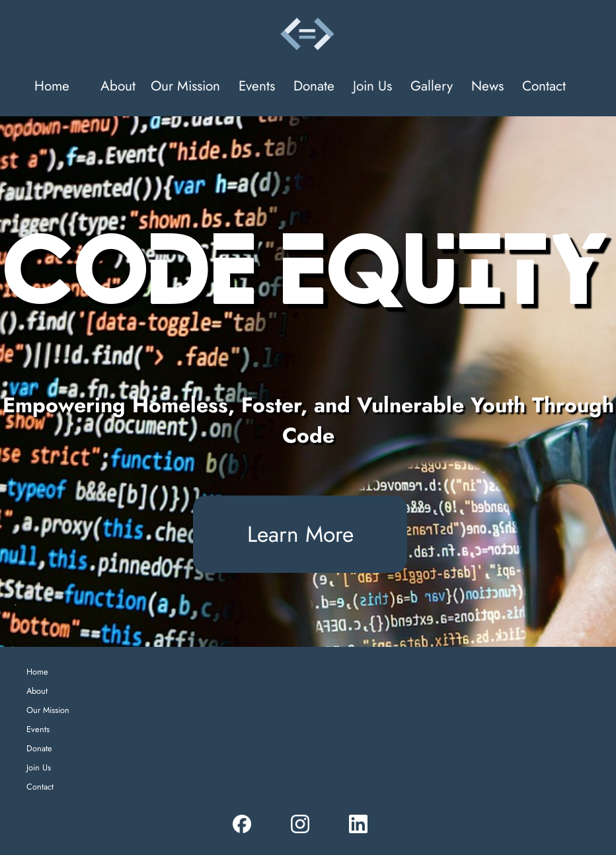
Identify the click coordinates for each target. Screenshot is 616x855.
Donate (314, 86)
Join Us (372, 86)
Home (52, 86)
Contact (544, 86)
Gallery (432, 86)
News (487, 86)
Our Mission (185, 86)
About (118, 86)
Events (257, 86)
